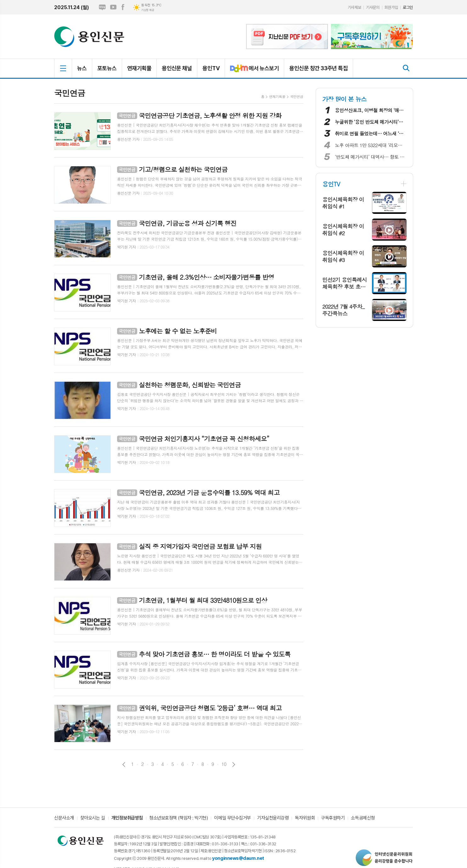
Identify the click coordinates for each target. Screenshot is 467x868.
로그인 (408, 7)
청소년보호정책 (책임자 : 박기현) (178, 818)
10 (224, 764)
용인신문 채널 (177, 68)
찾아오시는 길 (93, 818)
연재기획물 (139, 68)
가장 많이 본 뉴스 (344, 99)
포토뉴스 (107, 68)
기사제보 (354, 7)
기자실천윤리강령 (273, 818)
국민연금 (297, 97)
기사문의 (373, 7)
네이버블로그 (102, 7)
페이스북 (123, 7)
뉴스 (82, 68)
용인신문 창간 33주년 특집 (318, 68)
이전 (124, 765)
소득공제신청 (363, 818)
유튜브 (113, 7)
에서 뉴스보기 (252, 71)
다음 (234, 765)
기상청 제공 (148, 10)
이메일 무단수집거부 (232, 818)
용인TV (211, 68)
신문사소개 (64, 818)
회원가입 (391, 7)
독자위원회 (305, 818)
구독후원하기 (333, 818)
